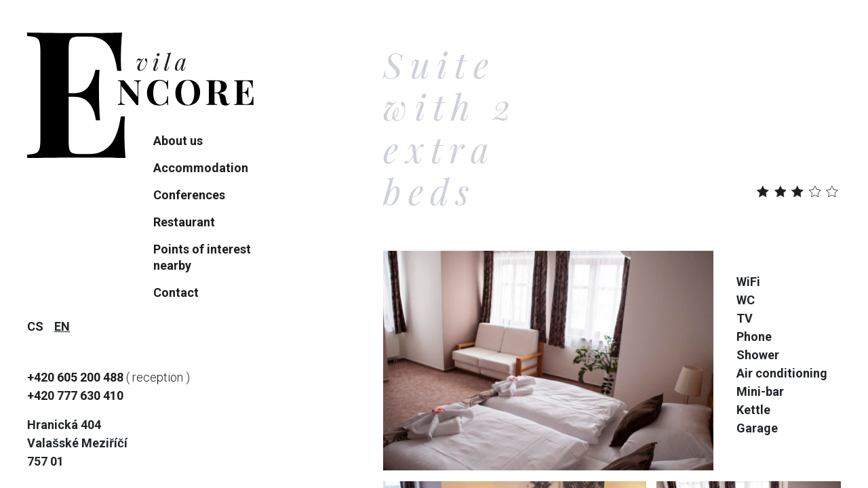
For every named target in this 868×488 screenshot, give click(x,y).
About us (178, 141)
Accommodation (201, 168)
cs (35, 326)
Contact (176, 292)
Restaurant (184, 222)
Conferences (189, 195)
